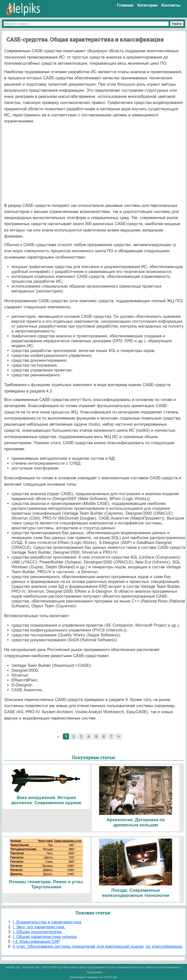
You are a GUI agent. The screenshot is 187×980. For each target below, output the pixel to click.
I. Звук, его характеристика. (39, 927)
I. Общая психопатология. (38, 932)
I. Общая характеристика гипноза (45, 937)
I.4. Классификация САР (36, 942)
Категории (147, 5)
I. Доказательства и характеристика (47, 922)
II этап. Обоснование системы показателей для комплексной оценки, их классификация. (98, 946)
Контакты (171, 5)
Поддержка (94, 972)
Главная (125, 5)
